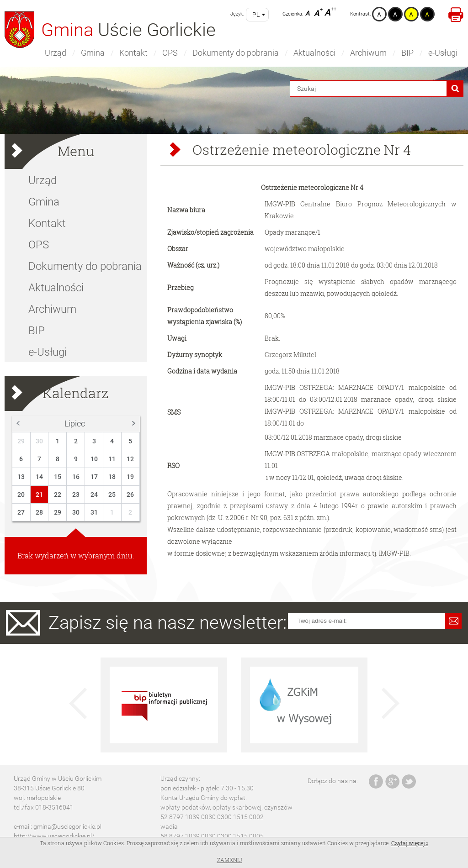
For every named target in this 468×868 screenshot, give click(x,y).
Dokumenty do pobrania (236, 53)
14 (39, 477)
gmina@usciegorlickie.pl (67, 826)
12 (130, 459)
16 (76, 477)
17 (94, 477)
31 (94, 512)
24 (94, 494)
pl (256, 15)
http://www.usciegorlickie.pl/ (54, 836)
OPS (170, 53)
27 (21, 512)
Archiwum (368, 53)
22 (58, 494)
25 (112, 494)
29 (21, 441)
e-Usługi (443, 53)
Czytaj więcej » (410, 843)
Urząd (56, 53)
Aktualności (314, 53)
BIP (407, 53)
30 (39, 441)
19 (130, 477)
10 (94, 459)
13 (21, 477)
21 (39, 494)
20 (21, 494)
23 (76, 494)
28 (39, 512)
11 (112, 459)
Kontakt (133, 53)
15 (58, 477)
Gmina (93, 53)
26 (130, 494)
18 (112, 477)
